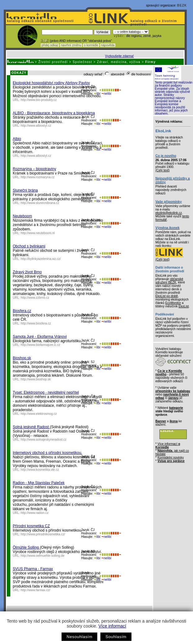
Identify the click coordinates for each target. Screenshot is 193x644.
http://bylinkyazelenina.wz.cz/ (41, 259)
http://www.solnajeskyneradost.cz (44, 440)
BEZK (182, 5)
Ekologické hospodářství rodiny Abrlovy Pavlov (51, 83)
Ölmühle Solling (26, 547)
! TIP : (45, 41)
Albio (17, 139)
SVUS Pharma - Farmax (33, 569)
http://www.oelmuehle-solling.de (43, 556)
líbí (97, 94)
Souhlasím (116, 637)
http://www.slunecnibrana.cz (40, 203)
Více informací (112, 626)
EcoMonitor (173, 303)
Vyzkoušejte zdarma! (119, 56)
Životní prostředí (53, 62)
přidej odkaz (50, 45)
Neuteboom (22, 216)
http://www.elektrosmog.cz (39, 414)
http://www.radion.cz (35, 513)
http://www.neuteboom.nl (38, 233)
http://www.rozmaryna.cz (38, 177)
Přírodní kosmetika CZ (31, 526)
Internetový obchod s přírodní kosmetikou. (47, 453)
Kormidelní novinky (171, 458)
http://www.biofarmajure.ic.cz (41, 345)
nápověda (108, 45)
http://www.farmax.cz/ (36, 590)
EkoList (184, 306)
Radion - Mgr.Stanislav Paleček (39, 483)
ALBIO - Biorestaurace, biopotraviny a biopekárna (54, 113)
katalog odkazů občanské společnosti (40, 21)
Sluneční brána (25, 190)
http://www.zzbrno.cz (35, 298)
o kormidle (91, 45)
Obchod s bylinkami (29, 246)
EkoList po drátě (167, 296)
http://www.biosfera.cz (36, 323)
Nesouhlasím (79, 637)
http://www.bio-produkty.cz (39, 100)
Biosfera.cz (22, 311)
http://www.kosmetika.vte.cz (40, 470)
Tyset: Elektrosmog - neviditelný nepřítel (46, 392)
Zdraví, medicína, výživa (119, 62)
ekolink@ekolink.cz (169, 213)
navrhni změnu (71, 45)
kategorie (176, 408)
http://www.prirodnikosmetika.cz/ (43, 534)
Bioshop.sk (22, 358)
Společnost (83, 62)
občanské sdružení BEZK (169, 281)
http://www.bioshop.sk (36, 379)
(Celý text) (163, 170)
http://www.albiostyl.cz (36, 126)
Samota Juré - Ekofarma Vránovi (40, 337)
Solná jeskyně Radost (31, 427)
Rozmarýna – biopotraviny (34, 169)
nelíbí (106, 94)
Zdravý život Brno (27, 272)
